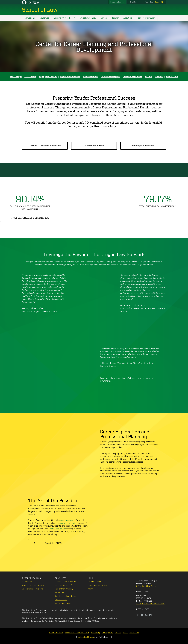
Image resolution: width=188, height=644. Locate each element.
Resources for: (116, 2)
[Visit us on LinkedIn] (150, 615)
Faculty (115, 18)
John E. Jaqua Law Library (65, 596)
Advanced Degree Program (33, 585)
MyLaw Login (60, 592)
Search (157, 2)
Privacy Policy (107, 633)
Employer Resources (143, 146)
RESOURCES (61, 578)
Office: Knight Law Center (146, 586)
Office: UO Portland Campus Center (150, 604)
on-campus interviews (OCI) (130, 262)
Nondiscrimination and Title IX (77, 633)
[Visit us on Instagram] (146, 615)
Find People (134, 633)
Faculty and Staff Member (98, 585)
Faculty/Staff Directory (64, 589)
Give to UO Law (61, 600)
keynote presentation (68, 523)
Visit (146, 2)
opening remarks (68, 520)
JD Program (27, 582)
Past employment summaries (30, 218)
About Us (128, 18)
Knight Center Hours (63, 603)
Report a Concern (56, 633)
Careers (104, 18)
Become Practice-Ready (64, 18)
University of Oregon (86, 637)
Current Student (94, 582)
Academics (44, 18)
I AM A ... (91, 578)
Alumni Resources (94, 146)
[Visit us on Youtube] (142, 615)
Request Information (146, 18)
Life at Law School (88, 18)
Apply (141, 2)
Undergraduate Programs (32, 589)
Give (151, 2)
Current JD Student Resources (45, 146)
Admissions (30, 18)
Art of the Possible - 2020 (48, 543)
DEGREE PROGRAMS (31, 578)
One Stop (133, 2)
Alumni (91, 589)
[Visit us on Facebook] (138, 615)
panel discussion (57, 529)
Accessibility (95, 633)
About (125, 633)
